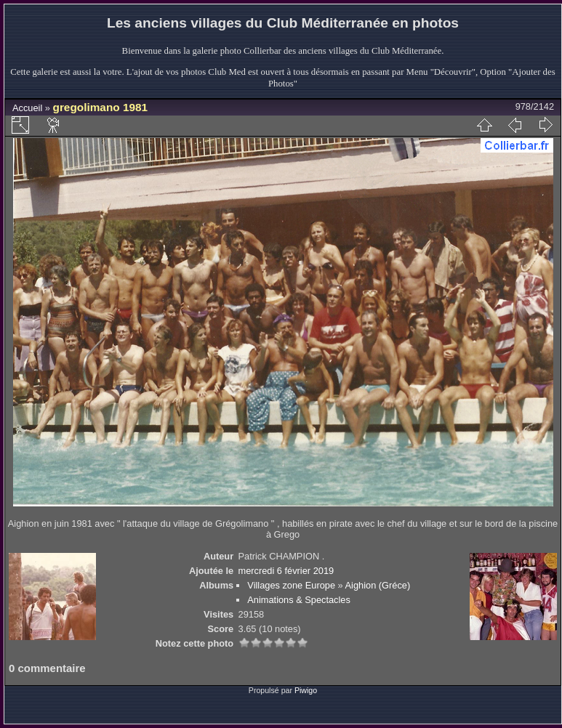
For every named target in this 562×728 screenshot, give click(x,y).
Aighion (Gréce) (378, 585)
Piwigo (306, 690)
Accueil (27, 108)
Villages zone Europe (291, 585)
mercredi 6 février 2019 (286, 571)
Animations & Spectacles (299, 600)
